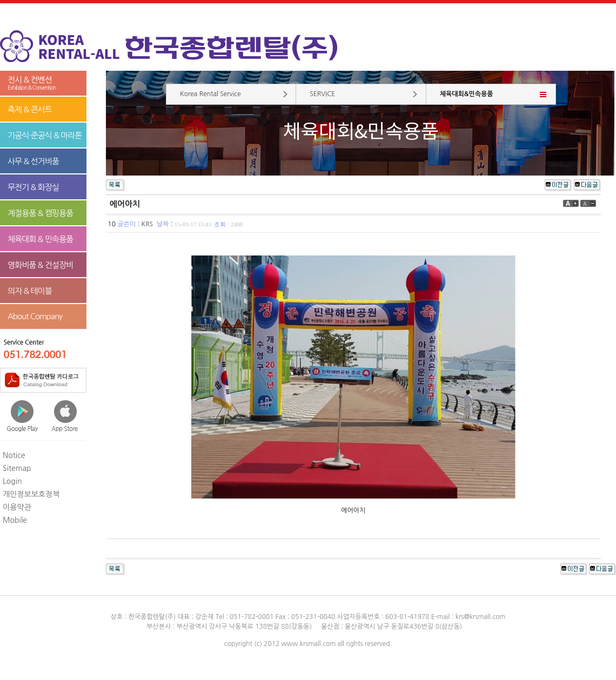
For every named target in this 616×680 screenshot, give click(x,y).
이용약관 (17, 507)
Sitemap (17, 468)
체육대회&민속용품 (467, 94)
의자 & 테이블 (30, 291)
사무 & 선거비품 (33, 161)
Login (12, 481)
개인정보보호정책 (31, 494)
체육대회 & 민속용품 (40, 239)
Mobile (15, 520)
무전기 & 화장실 (33, 187)
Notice (14, 455)
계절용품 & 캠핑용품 (40, 213)
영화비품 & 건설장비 (40, 265)
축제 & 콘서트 (30, 109)
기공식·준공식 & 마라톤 (45, 135)
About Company (35, 316)
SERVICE (322, 94)
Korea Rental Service (210, 94)
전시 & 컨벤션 (43, 83)
